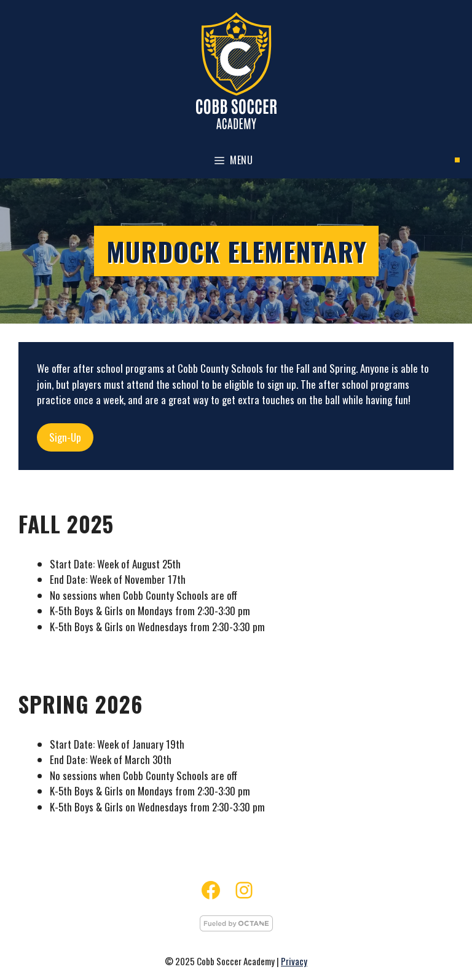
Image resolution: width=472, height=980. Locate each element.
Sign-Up (65, 437)
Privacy (294, 961)
